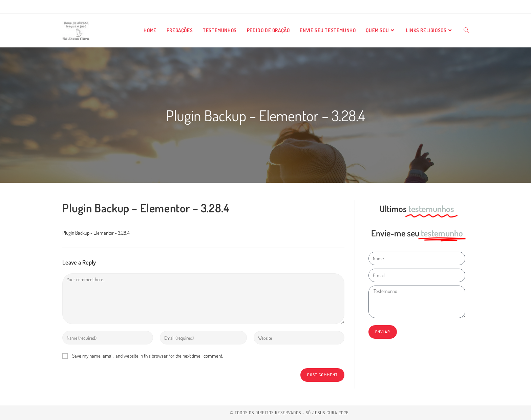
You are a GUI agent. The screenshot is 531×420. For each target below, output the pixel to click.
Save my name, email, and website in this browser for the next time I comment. (148, 356)
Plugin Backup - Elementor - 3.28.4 (96, 233)
